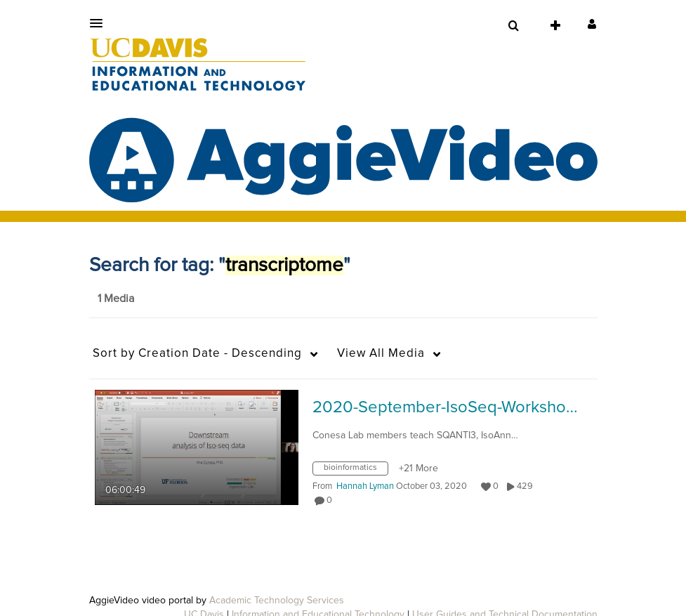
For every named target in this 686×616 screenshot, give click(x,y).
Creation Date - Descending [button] (197, 354)
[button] (100, 23)
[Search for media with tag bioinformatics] (356, 471)
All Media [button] (381, 354)
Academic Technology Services (277, 601)
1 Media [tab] (116, 299)
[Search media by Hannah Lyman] (365, 486)
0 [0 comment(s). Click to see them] (331, 500)
